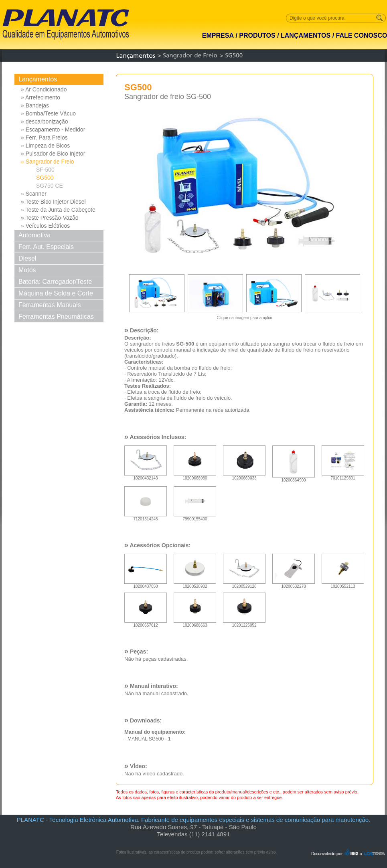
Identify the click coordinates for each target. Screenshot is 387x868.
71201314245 (146, 517)
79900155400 (195, 517)
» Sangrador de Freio (47, 162)
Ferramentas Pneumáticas (56, 317)
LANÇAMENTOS (306, 35)
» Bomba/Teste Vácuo (48, 113)
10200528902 (195, 585)
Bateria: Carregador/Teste (55, 282)
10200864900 (294, 479)
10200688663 (195, 624)
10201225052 (244, 624)
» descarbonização (45, 121)
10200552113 (343, 585)
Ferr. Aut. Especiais (46, 247)
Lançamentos (38, 79)
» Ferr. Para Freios (44, 138)
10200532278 (294, 585)
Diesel (27, 258)
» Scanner (34, 194)
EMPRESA (218, 35)
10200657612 (146, 624)
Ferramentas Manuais (50, 305)
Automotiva (34, 235)
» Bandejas (35, 105)
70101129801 (343, 476)
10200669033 (244, 476)
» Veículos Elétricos (45, 226)
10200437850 (146, 585)
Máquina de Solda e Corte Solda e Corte (56, 294)
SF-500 (45, 170)
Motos (27, 270)
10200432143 (146, 476)
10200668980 (195, 476)
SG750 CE (50, 186)
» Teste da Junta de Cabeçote (58, 210)
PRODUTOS (257, 35)
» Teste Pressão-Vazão (50, 218)
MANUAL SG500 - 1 (149, 739)
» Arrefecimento (41, 97)
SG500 (45, 178)
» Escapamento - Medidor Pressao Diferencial (53, 130)
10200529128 (244, 585)
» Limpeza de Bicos (45, 146)
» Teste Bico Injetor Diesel (53, 202)
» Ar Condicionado (44, 89)
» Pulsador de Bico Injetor (53, 154)
